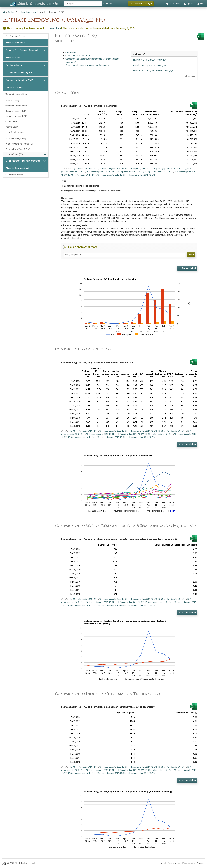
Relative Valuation (14, 65)
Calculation (71, 52)
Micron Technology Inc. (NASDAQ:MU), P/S (153, 71)
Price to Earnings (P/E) (16, 139)
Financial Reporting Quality (18, 168)
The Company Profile (15, 36)
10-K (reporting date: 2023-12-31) (84, 169)
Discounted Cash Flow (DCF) (19, 73)
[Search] (83, 4)
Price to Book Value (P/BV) (18, 149)
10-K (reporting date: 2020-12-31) (172, 169)
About (163, 863)
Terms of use (174, 863)
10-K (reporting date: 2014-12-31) (82, 175)
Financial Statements (16, 43)
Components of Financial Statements (23, 161)
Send (191, 255)
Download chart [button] (187, 268)
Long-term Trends (14, 88)
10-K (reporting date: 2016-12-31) (159, 172)
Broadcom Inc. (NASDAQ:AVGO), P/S (150, 65)
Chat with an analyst (141, 4)
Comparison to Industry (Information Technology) (88, 65)
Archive (11, 12)
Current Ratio (11, 122)
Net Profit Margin (13, 100)
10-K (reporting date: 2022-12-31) (113, 169)
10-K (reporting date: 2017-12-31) (130, 172)
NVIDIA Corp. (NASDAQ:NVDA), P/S (150, 60)
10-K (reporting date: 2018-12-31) (100, 172)
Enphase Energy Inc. (27, 12)
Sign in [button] (188, 4)
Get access (173, 4)
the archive (54, 28)
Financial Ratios (13, 58)
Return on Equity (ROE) (16, 111)
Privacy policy (189, 863)
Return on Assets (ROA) (16, 116)
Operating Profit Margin (16, 106)
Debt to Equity (12, 127)
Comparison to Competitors (78, 56)
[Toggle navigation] (5, 4)
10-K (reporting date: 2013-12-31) (111, 175)
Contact (201, 863)
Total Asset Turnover (15, 132)
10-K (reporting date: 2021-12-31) (143, 169)
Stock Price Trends (14, 175)
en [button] (199, 4)
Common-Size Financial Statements (23, 50)
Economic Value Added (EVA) (19, 80)
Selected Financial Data (16, 94)
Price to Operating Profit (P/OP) (20, 144)
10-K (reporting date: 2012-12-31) (141, 175)
